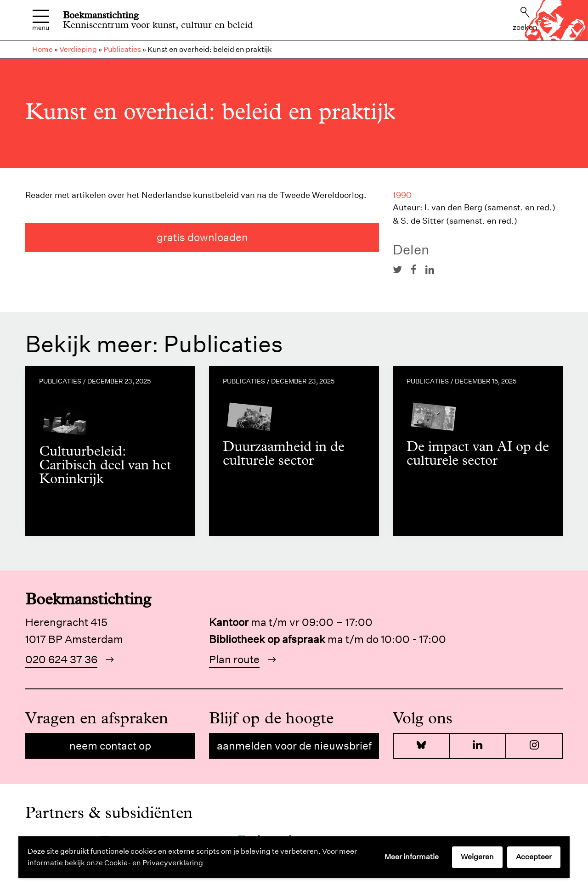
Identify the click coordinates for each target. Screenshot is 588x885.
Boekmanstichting (101, 15)
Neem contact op (110, 746)
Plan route (234, 659)
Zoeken (525, 19)
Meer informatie (412, 857)
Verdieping (78, 49)
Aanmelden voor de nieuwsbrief (294, 746)
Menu (41, 20)
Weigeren (477, 857)
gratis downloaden (202, 237)
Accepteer (534, 857)
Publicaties (122, 49)
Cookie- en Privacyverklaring (154, 863)
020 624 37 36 (61, 659)
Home (42, 49)
